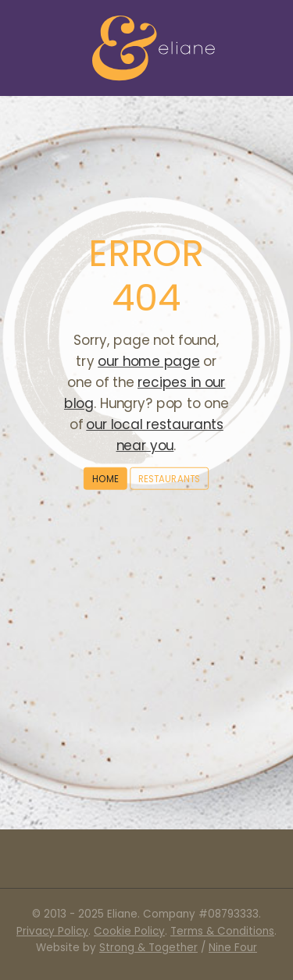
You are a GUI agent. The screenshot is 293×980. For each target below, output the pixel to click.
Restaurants (169, 478)
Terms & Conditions (222, 931)
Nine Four (233, 948)
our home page (148, 361)
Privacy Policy (52, 931)
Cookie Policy (129, 931)
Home (105, 478)
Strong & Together (148, 948)
